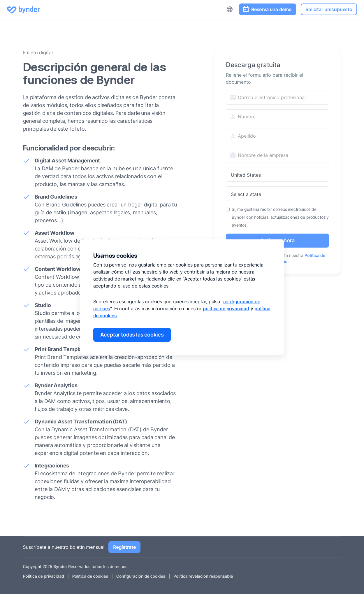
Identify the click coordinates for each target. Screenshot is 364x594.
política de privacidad (226, 309)
